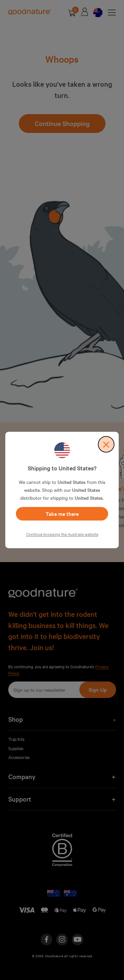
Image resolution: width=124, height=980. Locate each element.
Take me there (62, 514)
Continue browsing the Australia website (62, 534)
